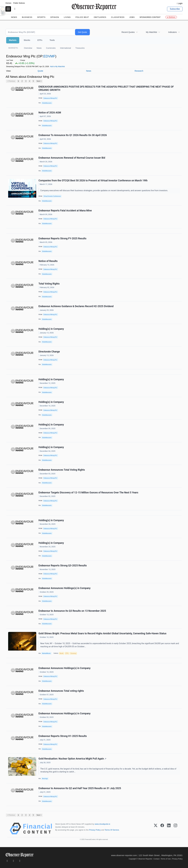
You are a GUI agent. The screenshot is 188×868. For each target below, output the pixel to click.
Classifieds (118, 17)
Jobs (132, 17)
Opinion (55, 17)
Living (67, 17)
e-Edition (171, 17)
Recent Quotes (128, 32)
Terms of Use (166, 859)
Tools (52, 40)
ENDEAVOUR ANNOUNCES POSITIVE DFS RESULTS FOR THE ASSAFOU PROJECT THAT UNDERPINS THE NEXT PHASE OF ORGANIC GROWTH (106, 88)
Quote (40, 71)
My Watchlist (151, 32)
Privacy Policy (95, 830)
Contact (156, 859)
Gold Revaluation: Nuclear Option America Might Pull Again (72, 759)
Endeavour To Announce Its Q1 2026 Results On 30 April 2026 (73, 135)
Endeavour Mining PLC (50, 98)
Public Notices (19, 3)
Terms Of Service (112, 830)
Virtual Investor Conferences (52, 196)
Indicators (172, 32)
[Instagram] (175, 829)
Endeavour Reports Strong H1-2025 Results (63, 736)
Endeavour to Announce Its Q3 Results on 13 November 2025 (72, 611)
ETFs (40, 40)
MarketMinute (46, 653)
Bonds (61, 653)
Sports (41, 17)
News (14, 17)
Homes (8, 3)
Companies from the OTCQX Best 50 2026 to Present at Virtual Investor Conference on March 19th (93, 181)
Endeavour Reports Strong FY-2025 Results (62, 238)
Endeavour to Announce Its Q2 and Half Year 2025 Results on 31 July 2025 (80, 788)
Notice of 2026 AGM (50, 113)
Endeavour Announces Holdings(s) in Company (64, 588)
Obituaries (100, 17)
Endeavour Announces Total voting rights (61, 691)
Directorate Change (49, 352)
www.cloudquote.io (102, 824)
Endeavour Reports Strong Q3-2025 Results (63, 566)
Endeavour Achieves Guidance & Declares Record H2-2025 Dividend (76, 306)
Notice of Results (48, 261)
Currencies (51, 48)
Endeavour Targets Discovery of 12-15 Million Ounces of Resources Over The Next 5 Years (88, 493)
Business (27, 17)
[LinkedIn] (169, 829)
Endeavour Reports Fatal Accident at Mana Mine (65, 211)
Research (139, 71)
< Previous (11, 81)
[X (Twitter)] (156, 829)
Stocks (27, 40)
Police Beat (82, 17)
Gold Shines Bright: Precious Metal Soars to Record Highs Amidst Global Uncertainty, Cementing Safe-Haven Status (102, 633)
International (66, 48)
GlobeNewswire (47, 103)
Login (180, 3)
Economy (73, 653)
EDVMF (49, 56)
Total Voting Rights (49, 284)
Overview (28, 48)
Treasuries (80, 48)
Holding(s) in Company (51, 329)
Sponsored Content (150, 17)
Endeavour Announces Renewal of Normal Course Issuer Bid (72, 158)
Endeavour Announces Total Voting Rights (62, 470)
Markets (13, 40)
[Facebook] (162, 829)
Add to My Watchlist (57, 67)
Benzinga (45, 779)
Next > (39, 81)
